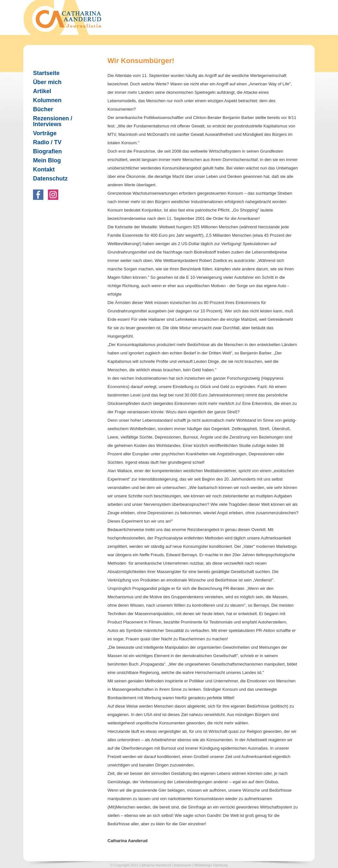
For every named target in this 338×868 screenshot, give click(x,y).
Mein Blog (47, 160)
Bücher (40, 109)
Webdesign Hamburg (211, 865)
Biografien (47, 151)
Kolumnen (45, 100)
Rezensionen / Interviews (50, 121)
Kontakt (44, 169)
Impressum (183, 865)
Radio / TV (45, 142)
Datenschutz (50, 179)
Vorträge (45, 133)
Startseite (46, 73)
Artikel (39, 91)
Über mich (47, 82)
